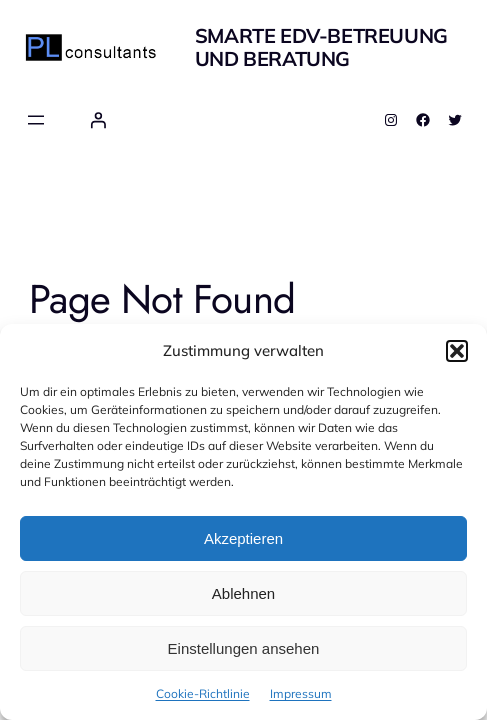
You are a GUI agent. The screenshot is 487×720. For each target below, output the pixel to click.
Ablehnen (243, 593)
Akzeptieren (243, 538)
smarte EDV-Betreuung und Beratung (321, 47)
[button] (457, 351)
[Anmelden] (98, 120)
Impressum (301, 693)
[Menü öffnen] (36, 120)
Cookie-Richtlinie (203, 693)
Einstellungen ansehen (244, 648)
